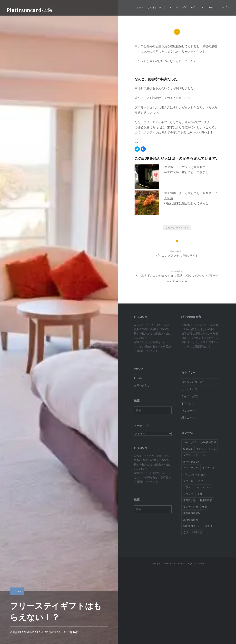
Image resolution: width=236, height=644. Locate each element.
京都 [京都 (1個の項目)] (200, 494)
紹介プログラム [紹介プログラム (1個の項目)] (192, 526)
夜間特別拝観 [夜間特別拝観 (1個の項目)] (191, 507)
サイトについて (156, 7)
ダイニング (189, 7)
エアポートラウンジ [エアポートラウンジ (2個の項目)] (194, 455)
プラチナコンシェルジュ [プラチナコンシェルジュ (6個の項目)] (197, 487)
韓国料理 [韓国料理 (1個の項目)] (197, 532)
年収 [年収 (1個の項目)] (205, 507)
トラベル (17, 591)
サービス (224, 7)
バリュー (174, 7)
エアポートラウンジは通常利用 (185, 167)
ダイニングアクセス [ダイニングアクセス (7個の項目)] (194, 474)
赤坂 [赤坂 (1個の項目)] (186, 532)
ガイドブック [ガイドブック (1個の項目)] (191, 468)
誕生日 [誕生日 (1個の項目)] (208, 526)
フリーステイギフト (177, 228)
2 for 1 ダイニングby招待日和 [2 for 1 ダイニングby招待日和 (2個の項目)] (200, 442)
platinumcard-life (33, 632)
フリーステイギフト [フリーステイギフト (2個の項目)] (194, 481)
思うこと (187, 417)
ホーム (140, 7)
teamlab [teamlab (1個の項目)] (188, 449)
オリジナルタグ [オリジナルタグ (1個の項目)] (192, 462)
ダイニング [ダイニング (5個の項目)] (208, 468)
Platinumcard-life (29, 10)
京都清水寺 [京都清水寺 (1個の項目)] (189, 500)
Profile (138, 378)
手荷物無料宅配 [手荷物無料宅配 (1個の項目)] (192, 513)
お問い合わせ (142, 385)
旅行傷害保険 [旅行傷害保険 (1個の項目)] (191, 520)
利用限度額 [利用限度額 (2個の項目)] (206, 500)
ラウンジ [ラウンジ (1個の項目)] (188, 494)
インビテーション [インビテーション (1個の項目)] (206, 449)
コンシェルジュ (207, 7)
